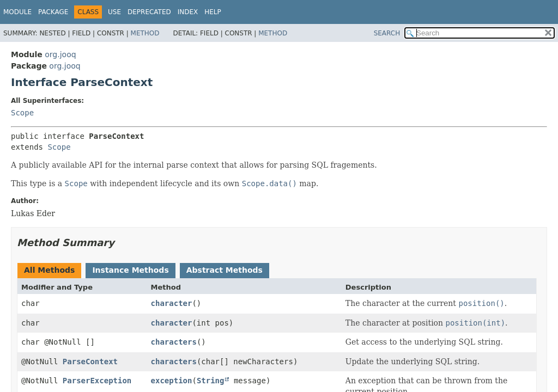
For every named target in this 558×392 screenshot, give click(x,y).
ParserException (97, 381)
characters (174, 342)
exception (172, 381)
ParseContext (90, 362)
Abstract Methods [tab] (225, 270)
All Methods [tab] (49, 270)
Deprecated (149, 12)
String (211, 381)
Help (213, 12)
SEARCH (387, 33)
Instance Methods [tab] (130, 270)
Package (53, 12)
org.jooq (60, 54)
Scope (22, 113)
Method (145, 33)
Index (188, 12)
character (172, 303)
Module (17, 12)
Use (114, 12)
